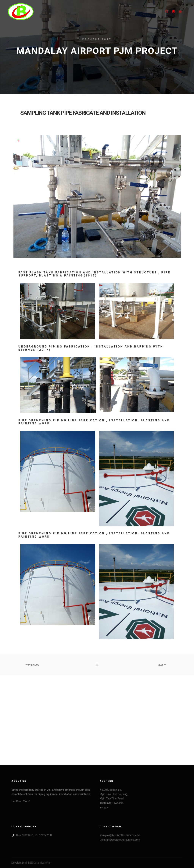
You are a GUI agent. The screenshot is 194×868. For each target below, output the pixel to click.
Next (162, 665)
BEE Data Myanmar (39, 863)
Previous (32, 665)
